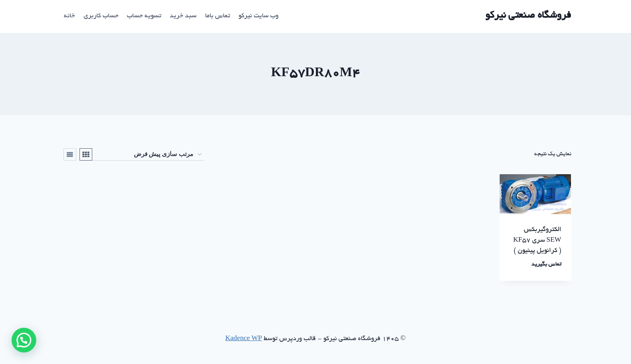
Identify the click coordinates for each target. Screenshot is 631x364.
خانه (69, 16)
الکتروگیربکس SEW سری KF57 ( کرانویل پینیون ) (537, 240)
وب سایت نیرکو (258, 16)
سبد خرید (183, 16)
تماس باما (218, 16)
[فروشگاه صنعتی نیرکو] (528, 16)
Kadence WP (244, 339)
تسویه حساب (144, 16)
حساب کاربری (101, 16)
